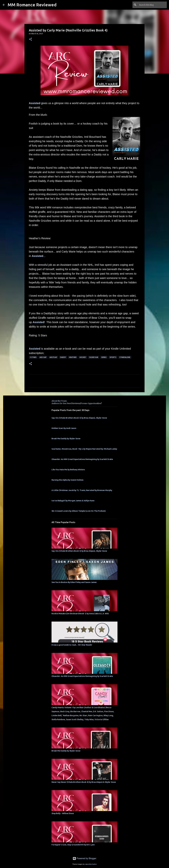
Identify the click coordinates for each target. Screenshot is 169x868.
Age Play (53, 357)
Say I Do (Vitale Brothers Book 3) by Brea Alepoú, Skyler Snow (79, 418)
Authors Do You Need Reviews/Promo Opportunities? (77, 403)
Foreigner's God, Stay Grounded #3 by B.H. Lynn (73, 845)
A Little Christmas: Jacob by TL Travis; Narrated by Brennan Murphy (82, 490)
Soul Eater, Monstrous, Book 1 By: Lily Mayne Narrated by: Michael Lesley (84, 449)
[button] (31, 39)
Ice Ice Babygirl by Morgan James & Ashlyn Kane (73, 501)
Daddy (63, 357)
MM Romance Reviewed (32, 5)
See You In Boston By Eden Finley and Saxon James (74, 582)
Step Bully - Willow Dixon (63, 813)
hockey (83, 357)
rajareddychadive (91, 864)
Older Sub (94, 357)
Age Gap (43, 357)
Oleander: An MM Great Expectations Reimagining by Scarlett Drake (82, 459)
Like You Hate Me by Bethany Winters (68, 470)
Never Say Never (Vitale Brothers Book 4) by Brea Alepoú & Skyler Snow (84, 782)
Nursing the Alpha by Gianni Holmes (67, 480)
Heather (73, 357)
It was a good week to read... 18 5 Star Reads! (72, 645)
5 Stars (33, 357)
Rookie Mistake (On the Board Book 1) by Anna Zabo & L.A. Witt (80, 614)
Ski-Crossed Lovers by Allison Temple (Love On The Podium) (79, 511)
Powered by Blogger (85, 858)
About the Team (59, 401)
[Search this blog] (152, 5)
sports (113, 357)
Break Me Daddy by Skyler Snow (66, 439)
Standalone (125, 357)
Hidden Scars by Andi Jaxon (64, 428)
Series (104, 357)
